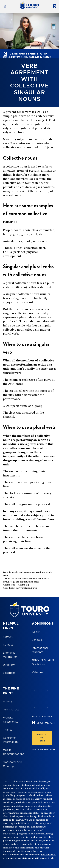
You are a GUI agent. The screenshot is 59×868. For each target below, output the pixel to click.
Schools (37, 640)
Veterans (38, 672)
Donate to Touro (42, 738)
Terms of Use (11, 710)
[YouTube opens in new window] (47, 691)
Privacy (8, 702)
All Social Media (42, 717)
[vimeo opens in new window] (34, 691)
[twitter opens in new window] (34, 708)
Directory (9, 665)
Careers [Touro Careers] (8, 637)
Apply (36, 632)
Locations (9, 673)
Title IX (8, 730)
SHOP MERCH (46, 723)
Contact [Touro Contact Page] (8, 645)
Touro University (47, 749)
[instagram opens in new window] (47, 708)
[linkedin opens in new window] (34, 700)
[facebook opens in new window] (47, 700)
